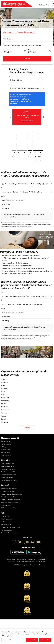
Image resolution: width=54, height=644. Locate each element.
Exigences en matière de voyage (10, 527)
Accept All (32, 640)
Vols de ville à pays (41, 562)
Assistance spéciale (7, 477)
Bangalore (5, 422)
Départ (5, 50)
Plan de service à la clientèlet (9, 502)
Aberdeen (4, 382)
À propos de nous (6, 441)
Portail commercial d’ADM (9, 475)
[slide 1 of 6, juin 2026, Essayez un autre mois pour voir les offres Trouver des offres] (27, 117)
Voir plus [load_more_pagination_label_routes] (27, 428)
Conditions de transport (8, 491)
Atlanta (4, 416)
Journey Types (5, 204)
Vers (10, 85)
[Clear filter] (51, 184)
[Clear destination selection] (44, 88)
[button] (25, 32)
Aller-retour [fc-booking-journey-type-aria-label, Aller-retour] (7, 32)
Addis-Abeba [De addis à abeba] (6, 398)
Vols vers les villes (22, 559)
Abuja (3, 391)
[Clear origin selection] (44, 80)
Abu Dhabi (5, 388)
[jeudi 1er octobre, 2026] (35, 151)
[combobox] (27, 80)
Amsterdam (5, 407)
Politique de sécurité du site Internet (11, 494)
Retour (30, 50)
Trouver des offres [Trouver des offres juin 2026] (27, 121)
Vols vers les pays (11, 559)
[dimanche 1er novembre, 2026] (41, 151)
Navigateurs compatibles (8, 497)
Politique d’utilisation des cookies (11, 500)
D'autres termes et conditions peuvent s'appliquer (20, 226)
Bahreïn (4, 419)
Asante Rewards (6, 444)
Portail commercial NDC (8, 472)
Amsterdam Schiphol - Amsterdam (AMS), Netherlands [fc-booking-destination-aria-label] (22, 45)
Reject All (45, 640)
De (4, 37)
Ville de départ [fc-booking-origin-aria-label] (8, 39)
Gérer (48, 5)
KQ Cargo (4, 447)
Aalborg (4, 379)
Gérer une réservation (7, 464)
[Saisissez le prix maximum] (28, 200)
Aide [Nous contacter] (8, 519)
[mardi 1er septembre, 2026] (30, 151)
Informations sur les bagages (10, 480)
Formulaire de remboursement (10, 533)
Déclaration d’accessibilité (9, 508)
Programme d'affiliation (8, 469)
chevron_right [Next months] (44, 117)
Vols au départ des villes (14, 562)
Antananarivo (6, 410)
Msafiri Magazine (6, 455)
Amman (4, 404)
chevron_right (41, 161)
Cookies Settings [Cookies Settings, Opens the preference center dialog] (8, 640)
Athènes (4, 413)
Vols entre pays (32, 559)
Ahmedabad (5, 401)
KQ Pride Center (6, 450)
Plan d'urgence (6, 505)
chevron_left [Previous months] (10, 117)
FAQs (3, 522)
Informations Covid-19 (8, 530)
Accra (3, 395)
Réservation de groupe (8, 466)
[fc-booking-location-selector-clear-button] (50, 45)
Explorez (42, 5)
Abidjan (4, 385)
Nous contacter (6, 516)
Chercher (27, 59)
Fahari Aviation (6, 452)
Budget (3, 196)
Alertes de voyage (6, 525)
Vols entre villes (42, 559)
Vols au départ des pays (28, 562)
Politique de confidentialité (9, 489)
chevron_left (36, 161)
